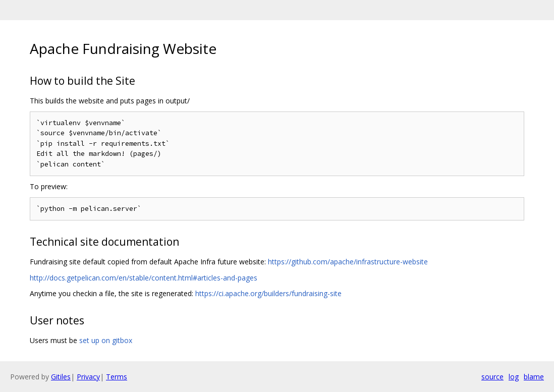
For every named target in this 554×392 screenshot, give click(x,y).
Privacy (88, 377)
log (514, 377)
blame (534, 377)
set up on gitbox (106, 340)
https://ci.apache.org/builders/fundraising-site (268, 293)
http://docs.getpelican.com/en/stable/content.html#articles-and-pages (144, 278)
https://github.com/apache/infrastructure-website (348, 262)
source (492, 377)
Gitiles (61, 377)
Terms (117, 377)
